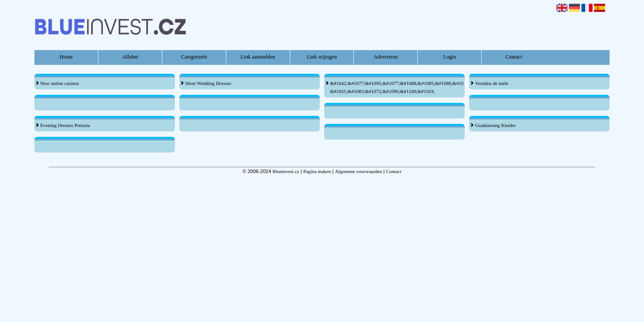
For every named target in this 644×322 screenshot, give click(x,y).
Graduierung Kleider (495, 125)
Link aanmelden (258, 57)
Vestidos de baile (492, 83)
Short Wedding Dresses (208, 83)
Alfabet (130, 57)
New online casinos (59, 83)
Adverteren (386, 57)
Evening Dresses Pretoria (65, 125)
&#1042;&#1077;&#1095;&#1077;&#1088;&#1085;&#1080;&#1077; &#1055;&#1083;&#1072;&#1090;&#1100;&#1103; (392, 87)
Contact (514, 57)
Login (450, 57)
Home (66, 57)
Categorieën (194, 57)
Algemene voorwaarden (358, 171)
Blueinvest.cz (286, 171)
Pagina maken (317, 171)
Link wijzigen (322, 57)
